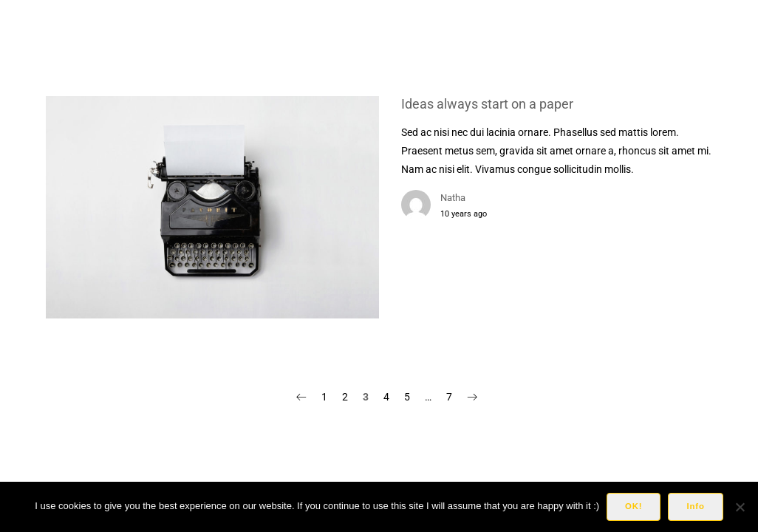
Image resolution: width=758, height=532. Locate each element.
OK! (634, 506)
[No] (740, 507)
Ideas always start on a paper (487, 104)
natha (453, 198)
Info (695, 506)
